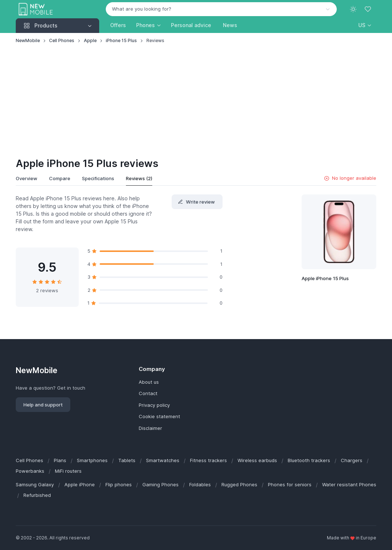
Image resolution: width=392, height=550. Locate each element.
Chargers (352, 460)
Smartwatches (163, 460)
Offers (118, 25)
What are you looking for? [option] (142, 9)
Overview (27, 178)
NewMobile (28, 40)
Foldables (200, 484)
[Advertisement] (196, 101)
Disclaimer (150, 428)
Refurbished (37, 495)
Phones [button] (145, 25)
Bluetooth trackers (309, 460)
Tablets (127, 460)
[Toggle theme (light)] (353, 9)
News (230, 25)
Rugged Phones (239, 484)
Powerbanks (30, 471)
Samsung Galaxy (35, 484)
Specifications (98, 178)
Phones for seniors (290, 484)
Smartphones (92, 460)
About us (149, 382)
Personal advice (191, 25)
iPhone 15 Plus (121, 40)
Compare (60, 178)
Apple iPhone (80, 484)
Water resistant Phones (349, 484)
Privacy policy (154, 405)
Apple (90, 40)
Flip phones (119, 484)
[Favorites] (369, 9)
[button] (365, 25)
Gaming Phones (160, 484)
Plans (60, 460)
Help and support (43, 405)
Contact (148, 393)
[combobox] (221, 9)
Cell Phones (62, 40)
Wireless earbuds (257, 460)
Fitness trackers (208, 460)
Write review (196, 202)
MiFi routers (68, 471)
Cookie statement (159, 416)
